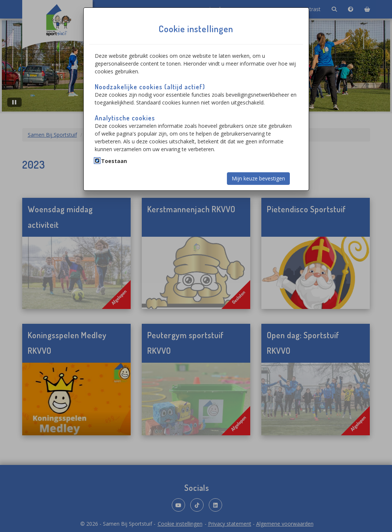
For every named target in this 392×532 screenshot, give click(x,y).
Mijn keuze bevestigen (258, 178)
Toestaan (114, 161)
